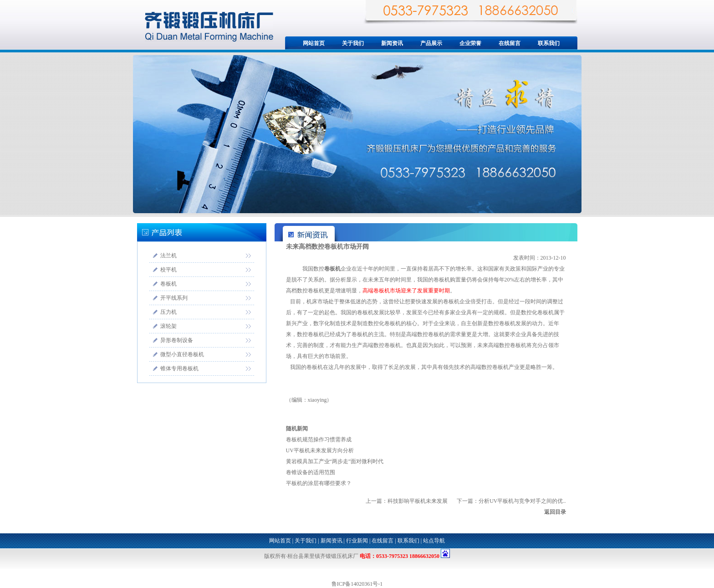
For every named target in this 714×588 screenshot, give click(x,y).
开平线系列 (174, 298)
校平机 (168, 270)
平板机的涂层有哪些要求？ (319, 483)
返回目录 (555, 512)
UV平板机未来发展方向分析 (320, 450)
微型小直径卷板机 (182, 354)
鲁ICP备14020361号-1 (357, 584)
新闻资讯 (392, 43)
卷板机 (168, 284)
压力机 (168, 312)
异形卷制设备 (177, 340)
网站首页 (314, 43)
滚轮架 (168, 326)
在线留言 (510, 43)
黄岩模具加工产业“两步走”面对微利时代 (335, 461)
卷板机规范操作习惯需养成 (319, 440)
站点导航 (434, 541)
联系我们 (549, 43)
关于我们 (353, 43)
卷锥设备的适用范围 (311, 472)
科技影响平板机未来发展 (418, 501)
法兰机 (168, 256)
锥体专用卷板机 (179, 368)
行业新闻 (357, 541)
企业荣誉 (470, 43)
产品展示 (431, 43)
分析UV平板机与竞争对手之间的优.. (522, 501)
